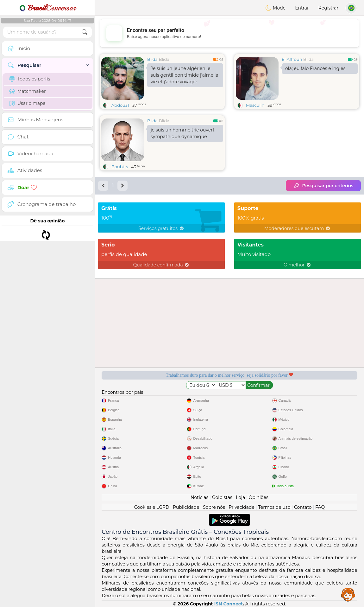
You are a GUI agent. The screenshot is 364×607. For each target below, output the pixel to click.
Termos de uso (274, 507)
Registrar (328, 8)
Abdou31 (120, 105)
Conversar (47, 8)
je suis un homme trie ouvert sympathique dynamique (183, 133)
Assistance (348, 594)
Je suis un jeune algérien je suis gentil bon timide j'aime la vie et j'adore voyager (185, 75)
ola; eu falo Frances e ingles (315, 68)
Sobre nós (214, 507)
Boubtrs (120, 167)
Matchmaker (27, 91)
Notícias (199, 497)
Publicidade (186, 507)
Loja (240, 497)
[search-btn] (85, 32)
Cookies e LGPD (152, 507)
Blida (152, 59)
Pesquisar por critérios (323, 186)
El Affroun (292, 59)
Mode (275, 8)
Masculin (255, 105)
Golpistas (222, 497)
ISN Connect (229, 604)
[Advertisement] (229, 33)
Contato (303, 507)
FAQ (320, 507)
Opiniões (259, 497)
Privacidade (242, 507)
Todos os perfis (29, 79)
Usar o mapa (27, 103)
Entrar (302, 8)
